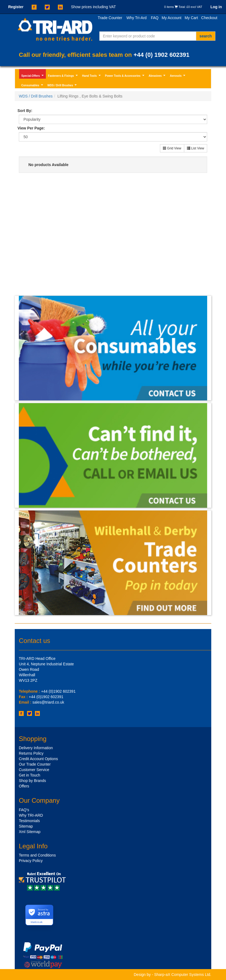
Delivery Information (36, 748)
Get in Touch (29, 775)
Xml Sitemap (30, 832)
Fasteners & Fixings (63, 76)
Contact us (35, 641)
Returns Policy (31, 753)
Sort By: (25, 111)
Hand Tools (92, 76)
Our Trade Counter (35, 764)
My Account (171, 18)
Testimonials (29, 821)
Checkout (209, 18)
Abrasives (158, 76)
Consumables (33, 86)
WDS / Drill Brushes (63, 86)
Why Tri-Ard (136, 18)
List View (196, 148)
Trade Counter (110, 18)
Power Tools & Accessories (125, 76)
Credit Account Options (38, 759)
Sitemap (26, 826)
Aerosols (178, 76)
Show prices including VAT (93, 7)
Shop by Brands (32, 781)
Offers (24, 786)
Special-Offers (33, 76)
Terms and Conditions (37, 855)
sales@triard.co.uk (48, 702)
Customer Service (34, 770)
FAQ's (24, 810)
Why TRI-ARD (31, 815)
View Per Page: (31, 128)
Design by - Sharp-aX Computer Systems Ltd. (173, 975)
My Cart (191, 18)
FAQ (155, 18)
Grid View (172, 148)
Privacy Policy (31, 861)
